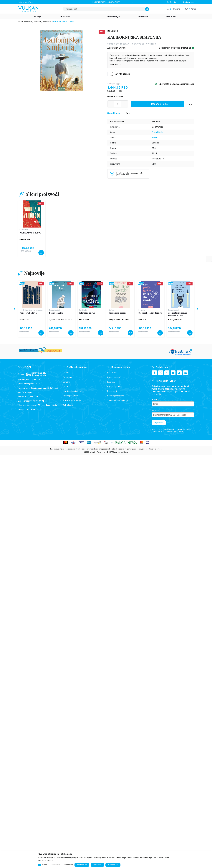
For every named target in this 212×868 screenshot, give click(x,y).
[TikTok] (179, 373)
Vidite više (115, 64)
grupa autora (24, 320)
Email (154, 400)
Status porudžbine (26, 2)
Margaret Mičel (25, 239)
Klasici (155, 137)
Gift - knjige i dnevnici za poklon (31, 310)
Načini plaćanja (114, 377)
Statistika (56, 865)
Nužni (44, 865)
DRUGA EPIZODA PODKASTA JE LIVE (106, 2)
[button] (190, 9)
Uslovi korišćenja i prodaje (74, 391)
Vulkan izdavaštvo (25, 22)
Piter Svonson (84, 320)
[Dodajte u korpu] (158, 104)
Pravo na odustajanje (72, 400)
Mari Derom (143, 320)
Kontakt (66, 387)
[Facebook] (154, 373)
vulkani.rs (93, 452)
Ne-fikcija (112, 310)
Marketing (69, 865)
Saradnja (67, 382)
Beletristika (47, 22)
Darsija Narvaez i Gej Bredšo (119, 320)
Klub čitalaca (68, 405)
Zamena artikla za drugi (117, 400)
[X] (161, 373)
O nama (66, 373)
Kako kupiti (112, 373)
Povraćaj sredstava (116, 396)
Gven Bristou (119, 48)
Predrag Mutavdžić (175, 320)
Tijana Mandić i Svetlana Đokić (61, 320)
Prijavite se (159, 423)
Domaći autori (54, 310)
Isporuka (111, 382)
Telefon (155, 411)
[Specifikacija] (114, 113)
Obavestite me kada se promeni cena (176, 84)
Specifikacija (114, 113)
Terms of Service (172, 432)
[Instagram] (167, 373)
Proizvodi (37, 22)
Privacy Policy (157, 432)
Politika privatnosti (71, 396)
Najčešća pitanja (114, 387)
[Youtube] (173, 373)
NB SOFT (109, 452)
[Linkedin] (186, 373)
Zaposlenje (67, 377)
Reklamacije (113, 391)
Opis (128, 113)
